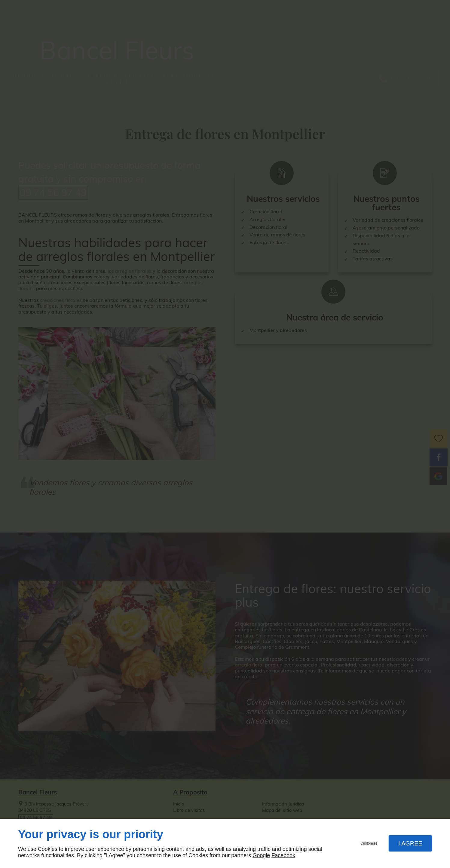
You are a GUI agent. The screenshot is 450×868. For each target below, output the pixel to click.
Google (261, 855)
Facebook (283, 855)
